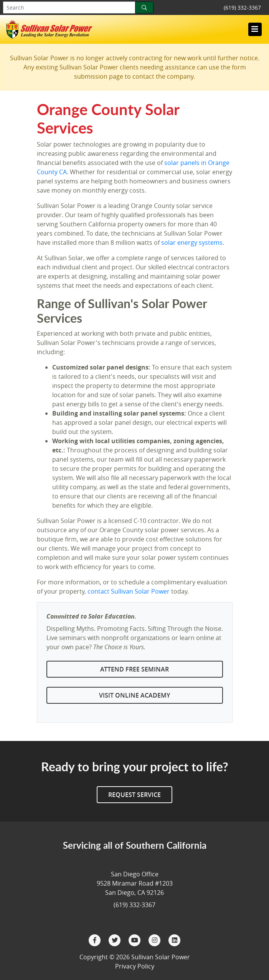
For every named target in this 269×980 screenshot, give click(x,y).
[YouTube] (135, 939)
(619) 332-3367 (242, 7)
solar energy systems (192, 243)
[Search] (144, 7)
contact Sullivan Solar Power (129, 591)
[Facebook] (96, 939)
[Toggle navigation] (255, 29)
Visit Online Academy (134, 695)
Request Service (134, 795)
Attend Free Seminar (134, 669)
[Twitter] (116, 939)
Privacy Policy (135, 966)
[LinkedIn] (175, 939)
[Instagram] (155, 939)
